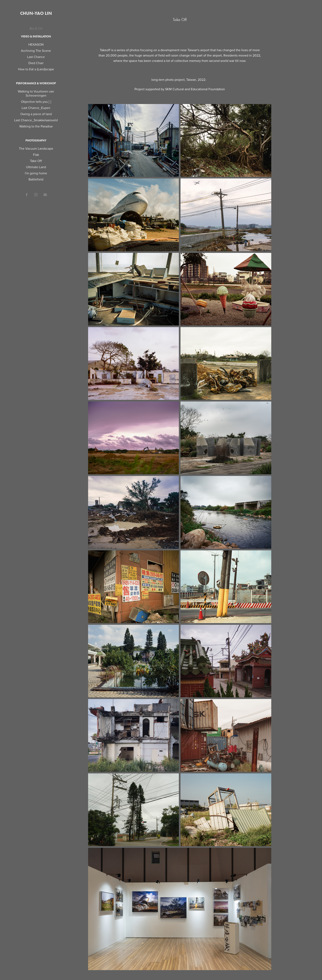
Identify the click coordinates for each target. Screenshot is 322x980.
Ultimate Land (36, 167)
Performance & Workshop (36, 83)
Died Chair (36, 63)
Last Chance (36, 57)
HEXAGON (36, 44)
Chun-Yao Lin (36, 13)
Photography (36, 141)
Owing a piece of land (36, 114)
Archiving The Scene (36, 51)
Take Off (36, 161)
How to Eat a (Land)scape (36, 69)
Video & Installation (36, 36)
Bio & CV (36, 28)
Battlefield (36, 179)
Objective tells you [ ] (36, 102)
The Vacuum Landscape (36, 148)
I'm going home (36, 173)
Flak (36, 155)
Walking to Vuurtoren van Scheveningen (36, 93)
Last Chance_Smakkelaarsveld (36, 120)
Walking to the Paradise (36, 126)
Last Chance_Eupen (36, 108)
